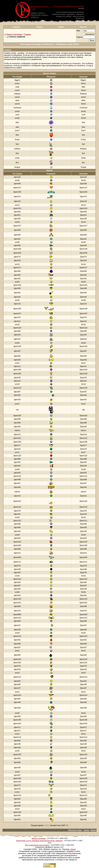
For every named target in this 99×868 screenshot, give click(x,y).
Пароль (80, 37)
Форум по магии (60, 6)
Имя (78, 31)
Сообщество (49, 44)
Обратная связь (75, 830)
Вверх (93, 830)
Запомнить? (89, 34)
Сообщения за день (64, 44)
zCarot (73, 849)
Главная (16, 27)
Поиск (76, 44)
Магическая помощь (76, 6)
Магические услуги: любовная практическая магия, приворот (39, 841)
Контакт (83, 27)
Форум (39, 27)
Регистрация (26, 44)
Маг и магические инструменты (37, 845)
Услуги (61, 27)
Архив (86, 830)
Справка (27, 34)
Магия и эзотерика (14, 34)
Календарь (37, 44)
